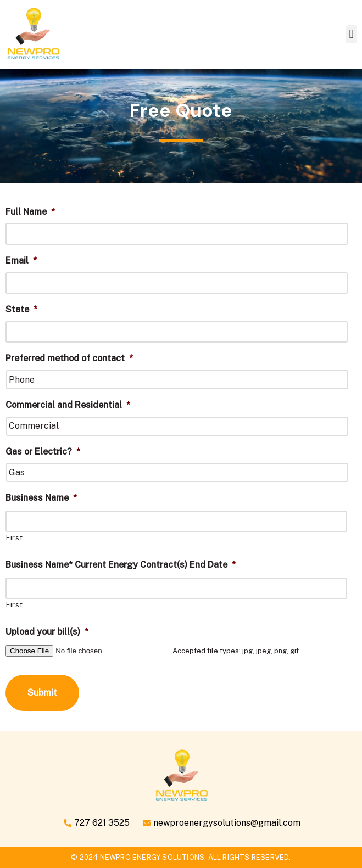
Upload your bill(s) (47, 632)
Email (21, 261)
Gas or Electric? (43, 452)
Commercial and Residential (68, 405)
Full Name (30, 212)
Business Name (41, 498)
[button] (351, 34)
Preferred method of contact (69, 358)
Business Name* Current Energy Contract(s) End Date (121, 565)
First (14, 538)
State (21, 309)
